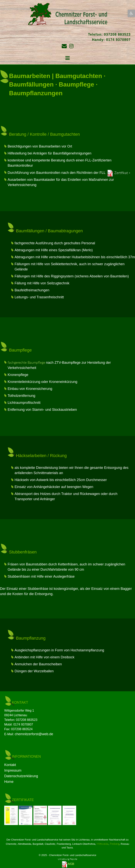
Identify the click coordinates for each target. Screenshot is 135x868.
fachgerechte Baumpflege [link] (26, 362)
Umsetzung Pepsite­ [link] (67, 859)
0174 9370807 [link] (118, 40)
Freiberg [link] (115, 844)
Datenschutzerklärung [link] (21, 776)
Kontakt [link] (10, 765)
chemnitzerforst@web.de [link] (34, 734)
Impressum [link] (13, 770)
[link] (131, 13)
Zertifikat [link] (121, 172)
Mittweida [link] (103, 844)
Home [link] (9, 782)
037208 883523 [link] (117, 34)
